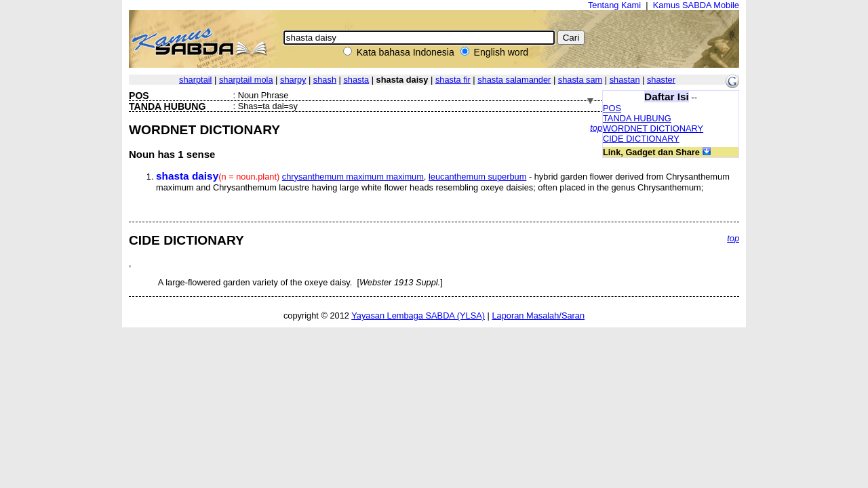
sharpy (293, 80)
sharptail (195, 80)
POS (612, 108)
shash (325, 80)
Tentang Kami (614, 5)
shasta (356, 80)
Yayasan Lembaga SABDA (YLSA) (418, 316)
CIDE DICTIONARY (641, 139)
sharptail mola (246, 80)
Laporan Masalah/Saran (538, 316)
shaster (661, 80)
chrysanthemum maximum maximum (353, 177)
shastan (625, 80)
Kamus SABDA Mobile (696, 5)
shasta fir (453, 80)
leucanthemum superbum (477, 177)
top (596, 128)
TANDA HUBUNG (637, 118)
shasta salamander (514, 80)
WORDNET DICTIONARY (653, 128)
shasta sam (580, 80)
